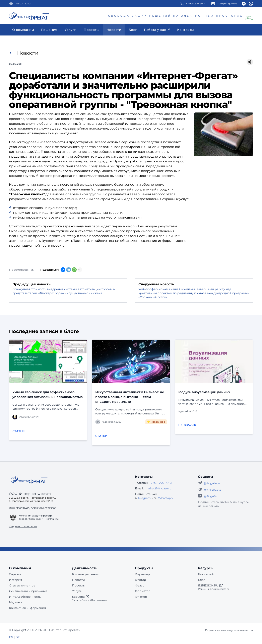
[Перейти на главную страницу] (29, 16)
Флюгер (141, 597)
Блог (202, 580)
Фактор (141, 580)
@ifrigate (210, 496)
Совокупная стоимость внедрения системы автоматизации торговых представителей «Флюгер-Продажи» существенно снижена (64, 291)
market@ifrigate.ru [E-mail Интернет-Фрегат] (158, 488)
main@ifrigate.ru (227, 4)
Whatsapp (165, 498)
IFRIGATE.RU (23, 4)
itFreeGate (187, 425)
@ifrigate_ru (212, 483)
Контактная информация (27, 608)
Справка (15, 574)
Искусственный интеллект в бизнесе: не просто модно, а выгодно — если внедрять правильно (130, 397)
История (15, 580)
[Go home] (29, 480)
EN (11, 637)
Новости (78, 580)
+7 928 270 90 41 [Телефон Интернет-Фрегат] (161, 483)
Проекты (79, 585)
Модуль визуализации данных (204, 392)
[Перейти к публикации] (48, 361)
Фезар (140, 585)
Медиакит (16, 602)
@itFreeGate (212, 490)
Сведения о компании (23, 526)
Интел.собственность (25, 597)
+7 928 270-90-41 (196, 4)
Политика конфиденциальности (229, 630)
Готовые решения (85, 574)
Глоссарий (206, 574)
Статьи (19, 431)
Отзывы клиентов (22, 585)
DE (18, 637)
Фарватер (142, 574)
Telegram (144, 498)
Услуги (77, 591)
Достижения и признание (28, 591)
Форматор (143, 591)
